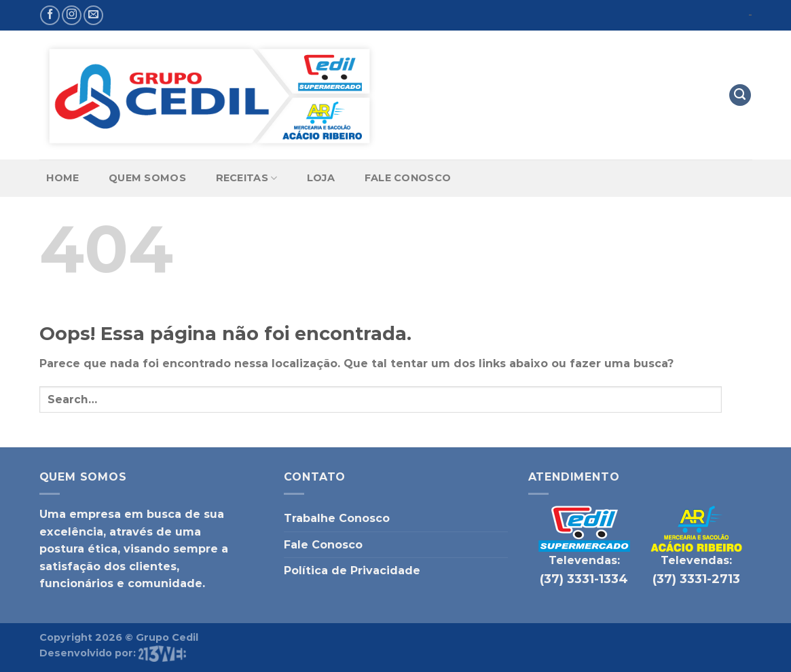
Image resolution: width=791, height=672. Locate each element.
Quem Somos (147, 178)
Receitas (247, 178)
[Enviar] (737, 399)
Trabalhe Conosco (337, 518)
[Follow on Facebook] (50, 15)
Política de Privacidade (352, 571)
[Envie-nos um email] (93, 15)
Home (62, 178)
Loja (321, 178)
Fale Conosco (408, 178)
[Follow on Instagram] (72, 15)
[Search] (740, 95)
